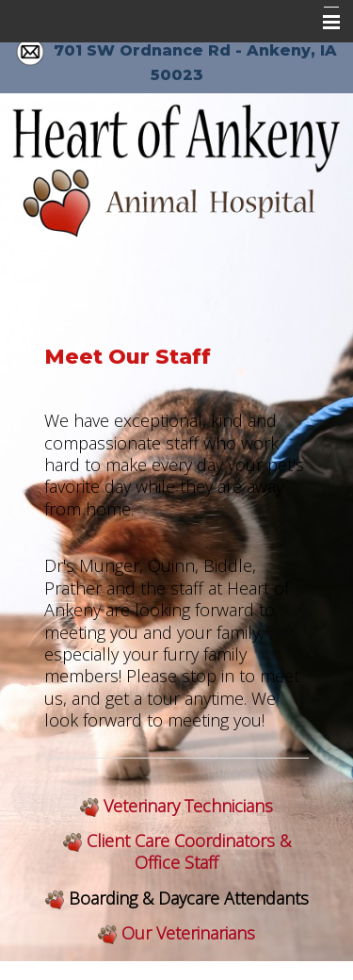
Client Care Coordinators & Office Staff (189, 851)
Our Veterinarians (188, 933)
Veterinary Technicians (188, 806)
